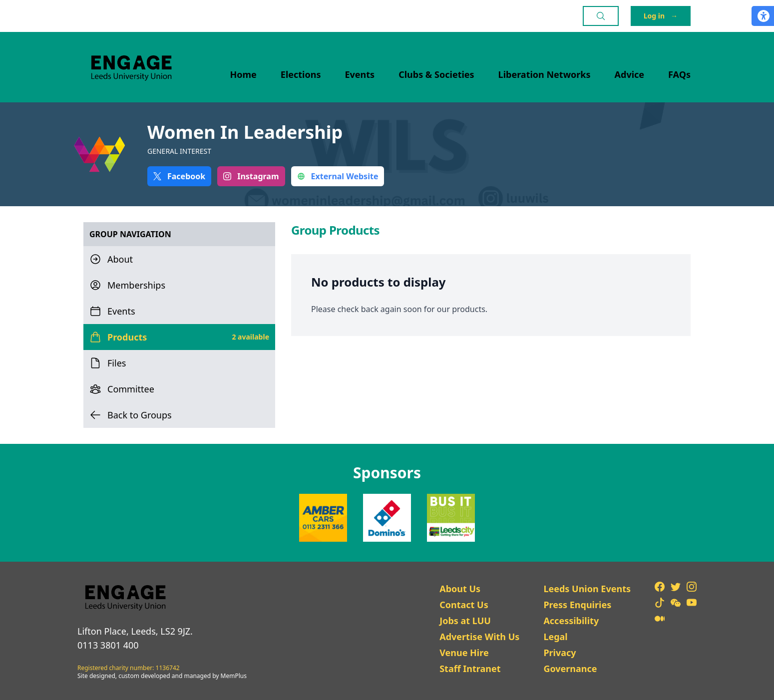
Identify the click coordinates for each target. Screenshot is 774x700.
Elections (301, 74)
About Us (460, 589)
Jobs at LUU (465, 621)
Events (360, 74)
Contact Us (464, 605)
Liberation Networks (545, 74)
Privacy (560, 653)
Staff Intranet (470, 669)
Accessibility (571, 621)
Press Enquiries (577, 605)
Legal (555, 637)
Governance (570, 669)
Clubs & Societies (436, 74)
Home (243, 74)
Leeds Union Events (587, 589)
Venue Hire (464, 653)
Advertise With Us (479, 637)
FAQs (679, 74)
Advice (630, 74)
